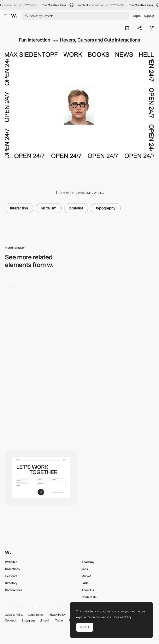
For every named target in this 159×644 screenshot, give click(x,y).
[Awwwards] (14, 16)
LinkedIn (45, 620)
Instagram (28, 620)
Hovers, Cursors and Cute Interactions (100, 40)
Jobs (85, 569)
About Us (88, 590)
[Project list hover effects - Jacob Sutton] (118, 476)
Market (86, 576)
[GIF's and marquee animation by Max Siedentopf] (118, 302)
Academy (88, 562)
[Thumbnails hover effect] (118, 418)
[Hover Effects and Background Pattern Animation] (118, 361)
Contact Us (89, 597)
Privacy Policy (57, 615)
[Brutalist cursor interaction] (41, 418)
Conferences (14, 590)
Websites (11, 562)
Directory (11, 583)
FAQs (85, 583)
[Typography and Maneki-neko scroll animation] (41, 303)
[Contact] (41, 478)
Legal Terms (36, 615)
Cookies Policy (14, 615)
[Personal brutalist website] (41, 361)
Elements (11, 576)
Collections (12, 569)
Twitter (60, 620)
